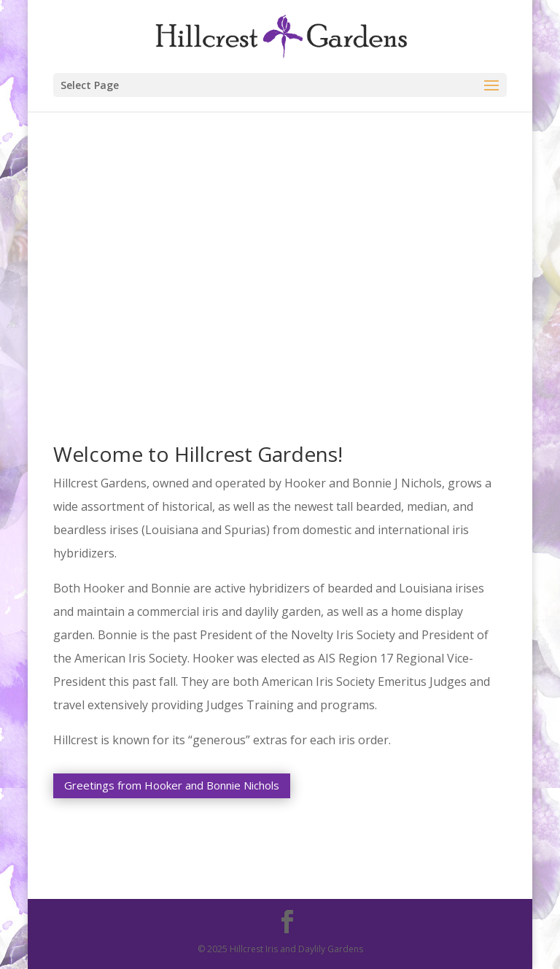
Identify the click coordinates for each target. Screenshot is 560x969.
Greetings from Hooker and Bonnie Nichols (172, 785)
